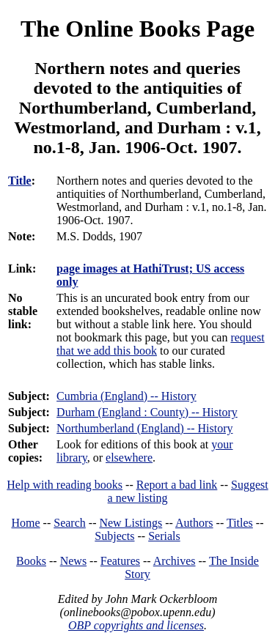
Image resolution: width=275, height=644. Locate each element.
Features (120, 561)
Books (31, 561)
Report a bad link (177, 485)
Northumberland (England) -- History (144, 428)
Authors (194, 523)
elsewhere (129, 458)
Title (20, 181)
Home (26, 523)
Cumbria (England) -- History (126, 396)
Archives (175, 561)
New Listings (131, 523)
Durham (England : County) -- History (147, 412)
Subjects (114, 536)
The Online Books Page (137, 29)
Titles (240, 523)
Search (70, 523)
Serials (164, 536)
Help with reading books (65, 485)
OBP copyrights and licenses (136, 625)
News (73, 561)
